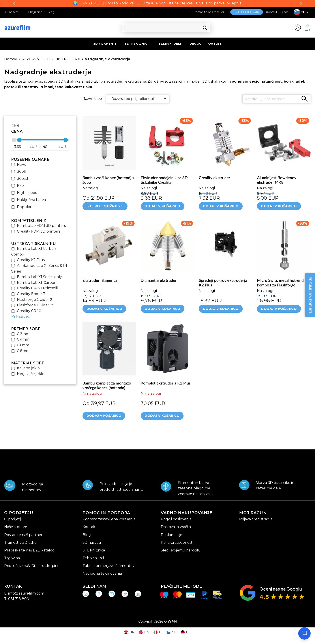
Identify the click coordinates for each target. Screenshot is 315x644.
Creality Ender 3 (31, 294)
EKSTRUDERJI (67, 59)
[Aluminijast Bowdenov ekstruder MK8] (284, 143)
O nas (284, 12)
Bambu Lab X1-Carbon (37, 283)
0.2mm (23, 334)
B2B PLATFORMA (247, 12)
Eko (20, 186)
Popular (24, 207)
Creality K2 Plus (31, 260)
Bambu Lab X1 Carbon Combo (34, 251)
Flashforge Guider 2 (35, 300)
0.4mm (23, 339)
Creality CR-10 (29, 311)
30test (23, 179)
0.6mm (23, 345)
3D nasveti (12, 12)
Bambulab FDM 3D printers (41, 226)
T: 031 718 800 (17, 599)
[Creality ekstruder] (226, 143)
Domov (11, 59)
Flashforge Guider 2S (36, 305)
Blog (51, 12)
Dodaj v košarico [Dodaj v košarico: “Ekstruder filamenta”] (104, 309)
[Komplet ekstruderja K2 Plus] (168, 349)
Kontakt (272, 12)
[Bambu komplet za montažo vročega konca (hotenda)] (109, 349)
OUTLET (215, 44)
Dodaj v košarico (104, 416)
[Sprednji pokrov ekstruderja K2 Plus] (226, 246)
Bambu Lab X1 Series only (39, 277)
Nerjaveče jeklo (31, 374)
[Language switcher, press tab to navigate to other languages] (301, 12)
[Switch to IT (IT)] (158, 632)
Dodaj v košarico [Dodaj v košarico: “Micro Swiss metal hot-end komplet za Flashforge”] (279, 309)
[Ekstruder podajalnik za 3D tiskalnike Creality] (168, 143)
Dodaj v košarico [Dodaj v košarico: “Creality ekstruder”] (221, 206)
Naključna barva (31, 200)
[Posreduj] (205, 28)
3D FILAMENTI (105, 44)
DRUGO (196, 44)
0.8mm (23, 351)
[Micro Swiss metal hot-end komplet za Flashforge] (284, 246)
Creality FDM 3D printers (39, 231)
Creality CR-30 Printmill (38, 288)
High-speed (27, 193)
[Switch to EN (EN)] (144, 632)
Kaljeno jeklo (28, 368)
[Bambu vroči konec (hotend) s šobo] (109, 143)
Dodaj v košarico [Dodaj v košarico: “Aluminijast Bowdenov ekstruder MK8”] (279, 206)
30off (22, 171)
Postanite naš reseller (209, 12)
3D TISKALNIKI (136, 44)
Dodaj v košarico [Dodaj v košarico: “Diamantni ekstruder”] (163, 309)
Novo (22, 164)
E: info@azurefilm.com (24, 593)
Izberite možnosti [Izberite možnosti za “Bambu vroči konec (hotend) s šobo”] (105, 206)
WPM (172, 621)
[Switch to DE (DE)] (186, 632)
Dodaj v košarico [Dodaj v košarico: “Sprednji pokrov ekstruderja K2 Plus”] (221, 309)
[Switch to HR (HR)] (129, 632)
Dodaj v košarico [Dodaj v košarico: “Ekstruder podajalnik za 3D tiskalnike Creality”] (163, 206)
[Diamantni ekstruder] (168, 246)
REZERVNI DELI (169, 44)
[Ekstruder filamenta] (109, 246)
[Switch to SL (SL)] (171, 632)
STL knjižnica (33, 12)
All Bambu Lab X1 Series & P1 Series (39, 268)
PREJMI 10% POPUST (310, 295)
